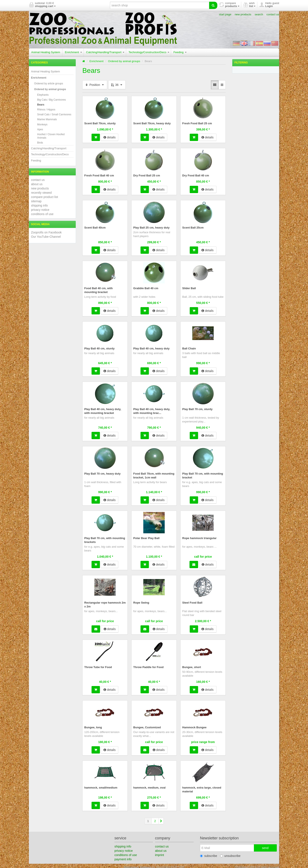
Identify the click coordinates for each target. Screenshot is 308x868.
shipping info (39, 205)
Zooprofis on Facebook (46, 232)
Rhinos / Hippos (46, 110)
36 (117, 85)
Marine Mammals (47, 119)
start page (225, 14)
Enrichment (73, 52)
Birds (40, 143)
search (259, 14)
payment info (123, 856)
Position (95, 85)
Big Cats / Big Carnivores (52, 100)
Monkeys (42, 125)
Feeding (180, 52)
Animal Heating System (46, 52)
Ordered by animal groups (50, 89)
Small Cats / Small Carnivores (54, 114)
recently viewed (41, 193)
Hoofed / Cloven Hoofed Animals (51, 136)
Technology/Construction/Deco (149, 52)
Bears (41, 105)
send (265, 845)
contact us (273, 14)
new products (243, 14)
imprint (160, 852)
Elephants (43, 95)
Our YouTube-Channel (46, 237)
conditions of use (42, 214)
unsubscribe (230, 853)
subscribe (209, 853)
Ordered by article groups (48, 84)
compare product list (44, 197)
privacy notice (40, 210)
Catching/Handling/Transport (105, 52)
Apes (40, 129)
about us (37, 184)
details (110, 137)
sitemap (36, 201)
